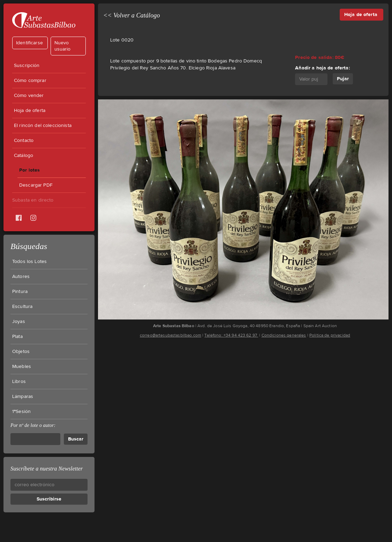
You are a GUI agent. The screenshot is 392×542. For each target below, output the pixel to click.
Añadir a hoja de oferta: (322, 68)
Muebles (22, 367)
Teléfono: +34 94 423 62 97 (231, 335)
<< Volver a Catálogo (132, 15)
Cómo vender (29, 96)
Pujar (343, 79)
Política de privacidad (330, 335)
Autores (21, 277)
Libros (19, 382)
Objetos (21, 352)
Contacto (24, 141)
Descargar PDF (36, 185)
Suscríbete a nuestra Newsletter (47, 469)
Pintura (20, 292)
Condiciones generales (284, 335)
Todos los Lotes (29, 262)
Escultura (22, 307)
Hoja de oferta (30, 111)
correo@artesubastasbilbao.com (171, 335)
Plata (17, 337)
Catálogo (24, 156)
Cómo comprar (30, 81)
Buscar (76, 439)
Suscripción (27, 66)
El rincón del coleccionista (43, 126)
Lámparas (23, 397)
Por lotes (29, 170)
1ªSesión (21, 412)
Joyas (19, 322)
